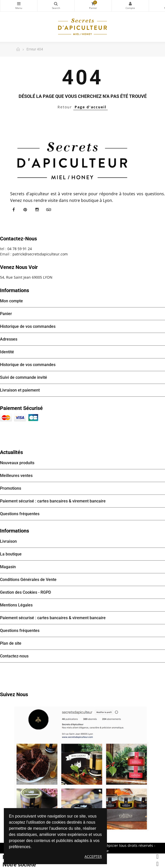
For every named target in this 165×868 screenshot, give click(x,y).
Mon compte (130, 4)
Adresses (9, 339)
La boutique (11, 554)
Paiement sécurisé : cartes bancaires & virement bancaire (53, 501)
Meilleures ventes (16, 476)
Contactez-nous (14, 656)
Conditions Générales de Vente (28, 580)
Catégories (19, 4)
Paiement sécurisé (21, 408)
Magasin (8, 567)
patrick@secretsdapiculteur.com (40, 254)
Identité (7, 352)
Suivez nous (14, 694)
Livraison (8, 541)
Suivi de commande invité (24, 377)
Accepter (93, 856)
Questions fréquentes (20, 514)
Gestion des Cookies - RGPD (25, 592)
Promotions (11, 488)
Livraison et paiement (20, 390)
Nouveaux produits (17, 463)
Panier (6, 314)
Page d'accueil (91, 107)
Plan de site (11, 643)
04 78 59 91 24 (20, 249)
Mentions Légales (16, 605)
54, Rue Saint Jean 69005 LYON (26, 277)
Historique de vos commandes (28, 326)
